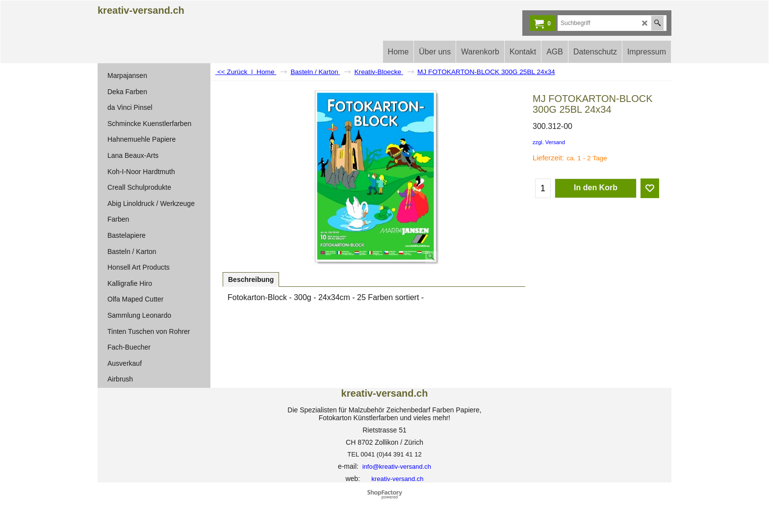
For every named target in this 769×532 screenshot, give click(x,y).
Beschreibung (251, 279)
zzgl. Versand (549, 142)
